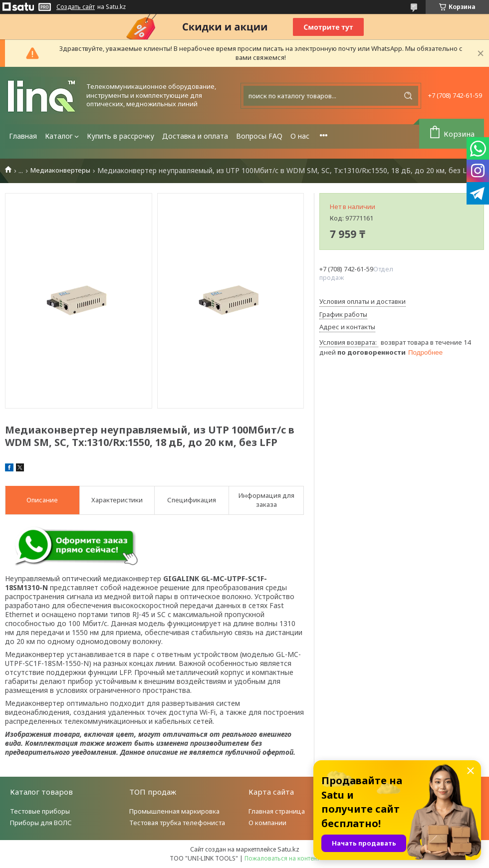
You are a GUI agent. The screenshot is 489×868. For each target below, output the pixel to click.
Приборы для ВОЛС (41, 823)
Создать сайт (76, 7)
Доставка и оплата (195, 136)
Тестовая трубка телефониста (177, 823)
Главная (23, 136)
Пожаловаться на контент (282, 858)
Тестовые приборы (40, 811)
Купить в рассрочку (121, 136)
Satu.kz (288, 849)
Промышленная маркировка (174, 811)
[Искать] (408, 96)
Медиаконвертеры (60, 170)
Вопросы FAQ (259, 136)
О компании (267, 823)
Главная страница (277, 811)
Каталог (59, 136)
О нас (300, 136)
